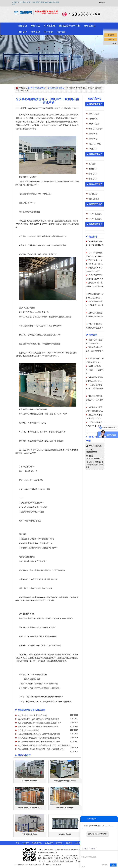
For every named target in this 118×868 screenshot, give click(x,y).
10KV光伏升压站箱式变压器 (65, 781)
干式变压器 (93, 194)
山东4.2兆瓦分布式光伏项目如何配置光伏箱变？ (45, 697)
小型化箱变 (93, 169)
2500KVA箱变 (62, 353)
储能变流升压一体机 (70, 26)
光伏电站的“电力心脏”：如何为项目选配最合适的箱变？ (39, 723)
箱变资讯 (35, 32)
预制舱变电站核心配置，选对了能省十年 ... (94, 351)
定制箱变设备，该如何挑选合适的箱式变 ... (94, 286)
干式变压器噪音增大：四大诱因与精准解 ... (94, 389)
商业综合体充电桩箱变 (65, 808)
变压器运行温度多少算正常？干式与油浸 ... (94, 400)
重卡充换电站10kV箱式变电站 (30, 808)
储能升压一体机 (95, 144)
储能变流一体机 (46, 224)
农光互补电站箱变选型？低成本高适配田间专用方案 (38, 727)
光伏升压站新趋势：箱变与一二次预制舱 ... (94, 370)
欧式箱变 (92, 164)
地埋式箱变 (93, 174)
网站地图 (63, 846)
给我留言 (102, 3)
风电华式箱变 (94, 124)
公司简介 (48, 32)
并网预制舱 (50, 26)
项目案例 (22, 32)
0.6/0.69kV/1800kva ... (30, 781)
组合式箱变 (93, 179)
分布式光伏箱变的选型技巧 (28, 730)
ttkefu (114, 43)
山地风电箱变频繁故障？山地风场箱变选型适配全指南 (39, 734)
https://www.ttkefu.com (106, 826)
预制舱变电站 (37, 843)
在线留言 (54, 846)
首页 (18, 843)
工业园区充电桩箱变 (30, 834)
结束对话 (105, 865)
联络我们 (93, 849)
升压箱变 (35, 26)
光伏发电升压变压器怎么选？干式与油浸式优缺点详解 (39, 742)
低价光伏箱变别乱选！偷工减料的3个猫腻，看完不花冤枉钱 (41, 749)
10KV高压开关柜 (95, 214)
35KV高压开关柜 (95, 219)
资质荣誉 (69, 843)
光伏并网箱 (93, 139)
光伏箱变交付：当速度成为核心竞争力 (33, 715)
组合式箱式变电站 (96, 129)
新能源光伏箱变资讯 (56, 88)
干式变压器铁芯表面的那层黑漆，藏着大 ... (94, 426)
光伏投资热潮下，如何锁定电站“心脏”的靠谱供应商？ (39, 719)
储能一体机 (45, 122)
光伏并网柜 (93, 134)
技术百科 (93, 335)
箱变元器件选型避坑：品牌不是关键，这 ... (94, 305)
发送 (113, 865)
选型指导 (93, 237)
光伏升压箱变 (34, 224)
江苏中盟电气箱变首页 (36, 88)
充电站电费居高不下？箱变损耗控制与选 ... (94, 245)
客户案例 (59, 843)
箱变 (37, 122)
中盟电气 (66, 125)
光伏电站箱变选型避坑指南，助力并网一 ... (94, 316)
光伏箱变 (26, 843)
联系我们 (61, 32)
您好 (85, 849)
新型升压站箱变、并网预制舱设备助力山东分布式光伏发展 (49, 702)
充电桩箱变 (90, 26)
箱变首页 (22, 26)
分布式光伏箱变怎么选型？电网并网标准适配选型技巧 (39, 738)
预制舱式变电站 (65, 834)
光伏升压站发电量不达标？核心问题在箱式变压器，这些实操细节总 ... (45, 745)
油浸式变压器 (94, 199)
